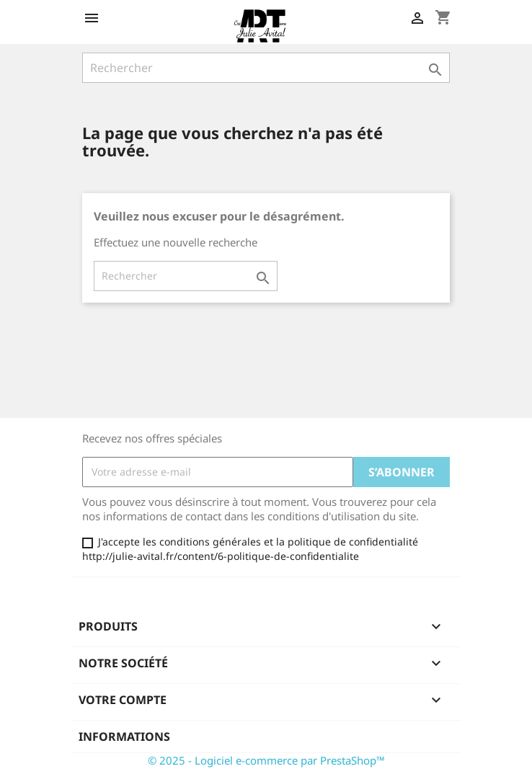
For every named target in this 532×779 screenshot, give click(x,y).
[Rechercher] (266, 68)
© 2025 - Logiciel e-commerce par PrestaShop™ (266, 760)
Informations (124, 736)
